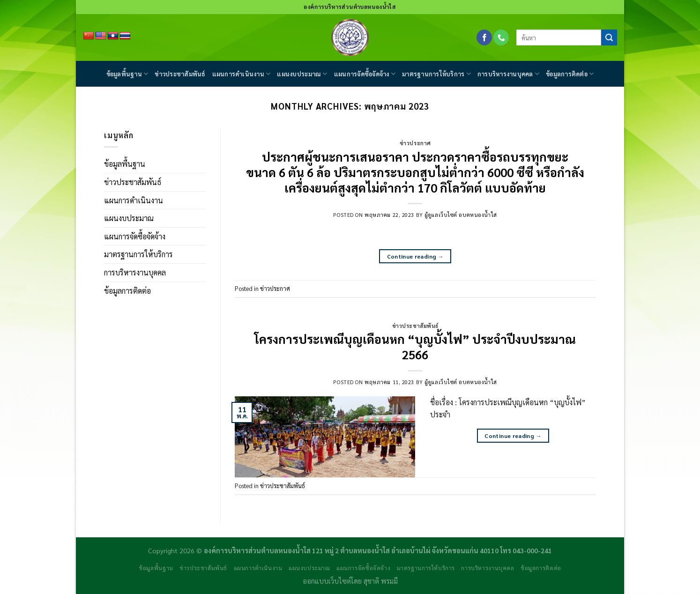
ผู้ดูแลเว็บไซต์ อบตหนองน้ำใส (461, 215)
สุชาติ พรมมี (381, 581)
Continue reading (416, 256)
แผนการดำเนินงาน (242, 74)
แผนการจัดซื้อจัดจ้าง (365, 74)
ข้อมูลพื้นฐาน (127, 74)
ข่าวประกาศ (415, 143)
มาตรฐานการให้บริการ (436, 74)
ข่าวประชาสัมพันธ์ (180, 74)
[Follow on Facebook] (484, 37)
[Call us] (501, 37)
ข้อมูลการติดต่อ (570, 74)
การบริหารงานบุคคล (508, 74)
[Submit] (609, 37)
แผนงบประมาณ (302, 74)
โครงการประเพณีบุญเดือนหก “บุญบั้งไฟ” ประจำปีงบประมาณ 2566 (415, 347)
